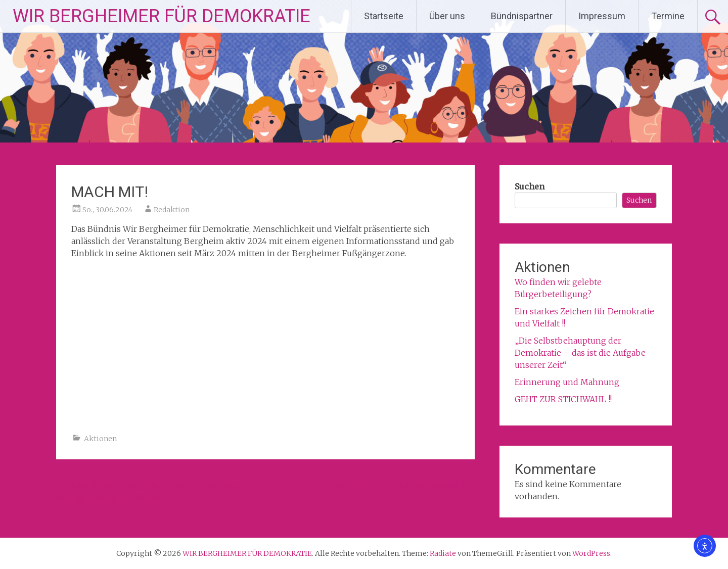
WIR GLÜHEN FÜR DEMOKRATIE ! (404, 486)
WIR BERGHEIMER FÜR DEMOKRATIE (162, 16)
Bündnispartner (522, 16)
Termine (668, 16)
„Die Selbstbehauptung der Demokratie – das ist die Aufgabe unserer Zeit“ (580, 353)
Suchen (530, 186)
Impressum (602, 16)
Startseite (384, 16)
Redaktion (172, 210)
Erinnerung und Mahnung (567, 382)
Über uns (447, 16)
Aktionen (100, 439)
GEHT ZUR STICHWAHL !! (563, 399)
